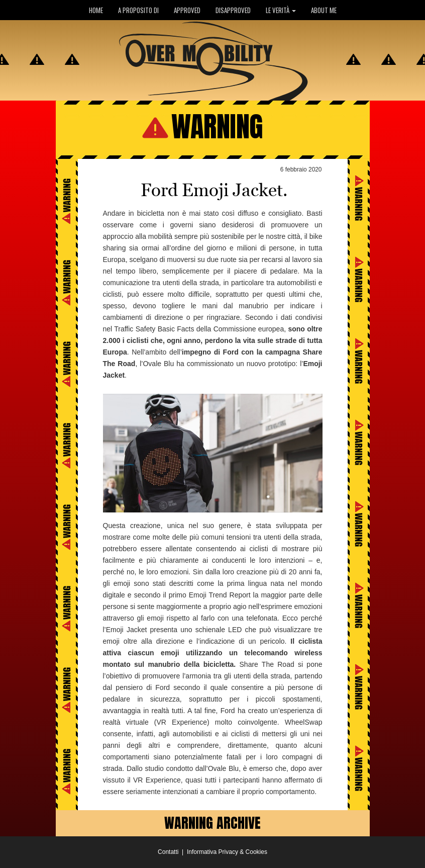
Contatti (168, 852)
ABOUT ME (324, 10)
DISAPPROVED (233, 10)
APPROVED (187, 10)
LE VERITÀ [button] (281, 10)
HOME (96, 10)
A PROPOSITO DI (138, 10)
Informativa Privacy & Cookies (227, 852)
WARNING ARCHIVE (212, 823)
